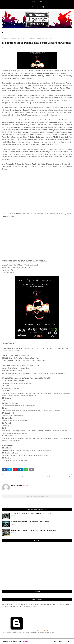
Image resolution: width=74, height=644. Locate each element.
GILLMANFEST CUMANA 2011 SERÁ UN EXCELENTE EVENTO (31, 514)
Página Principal (6, 39)
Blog (10, 641)
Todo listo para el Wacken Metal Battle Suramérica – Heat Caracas (33, 530)
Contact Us (69, 641)
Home (55, 641)
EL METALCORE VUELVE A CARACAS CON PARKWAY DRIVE (30, 522)
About (61, 641)
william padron (16, 39)
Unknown (6, 47)
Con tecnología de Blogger (25, 630)
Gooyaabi (25, 641)
